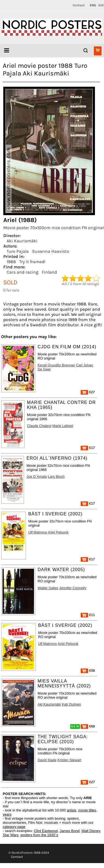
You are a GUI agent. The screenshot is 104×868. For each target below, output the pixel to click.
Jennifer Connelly (73, 588)
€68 (88, 726)
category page (14, 827)
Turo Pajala (18, 251)
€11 (88, 615)
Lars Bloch (56, 477)
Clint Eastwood (46, 831)
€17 (88, 448)
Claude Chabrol (39, 426)
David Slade (47, 760)
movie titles (87, 810)
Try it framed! (32, 262)
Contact (79, 5)
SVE (101, 5)
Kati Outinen (71, 704)
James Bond (69, 831)
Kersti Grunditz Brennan (56, 365)
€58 (88, 671)
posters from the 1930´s (39, 835)
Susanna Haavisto (51, 251)
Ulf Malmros (38, 532)
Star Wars (11, 835)
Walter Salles (48, 588)
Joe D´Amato (37, 477)
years (7, 814)
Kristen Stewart (70, 760)
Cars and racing (23, 272)
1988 (11, 262)
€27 (88, 392)
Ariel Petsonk (58, 532)
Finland (49, 272)
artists (71, 810)
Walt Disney (91, 831)
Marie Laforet (63, 426)
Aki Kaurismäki (22, 241)
